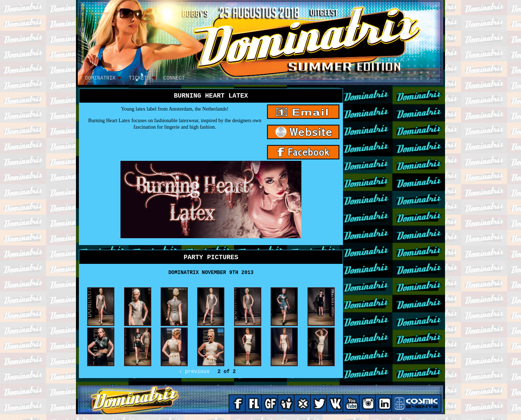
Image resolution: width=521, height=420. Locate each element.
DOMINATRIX (100, 78)
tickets (139, 78)
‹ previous (194, 371)
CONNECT (174, 78)
